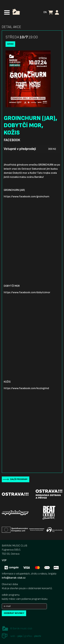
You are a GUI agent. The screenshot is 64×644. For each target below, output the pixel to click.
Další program (19, 479)
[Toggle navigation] (7, 12)
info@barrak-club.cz (14, 578)
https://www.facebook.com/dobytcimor (27, 292)
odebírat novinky (14, 613)
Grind (10, 44)
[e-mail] (24, 606)
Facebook (12, 140)
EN (45, 12)
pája (20, 636)
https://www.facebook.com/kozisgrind (26, 388)
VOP (4, 560)
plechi (38, 636)
